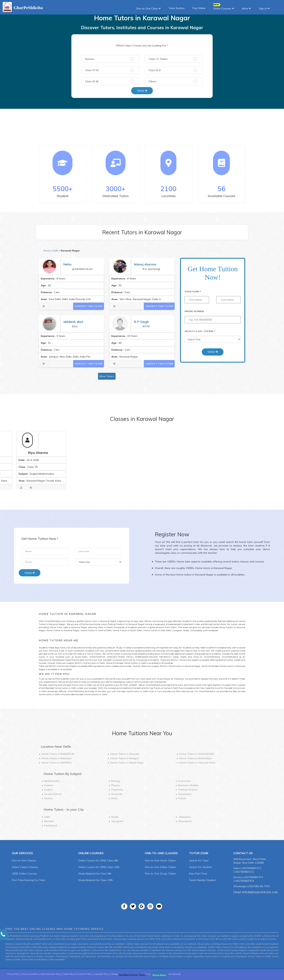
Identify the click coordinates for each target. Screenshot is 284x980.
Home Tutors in (58, 754)
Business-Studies (188, 785)
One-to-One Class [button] (148, 9)
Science (49, 785)
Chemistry (117, 790)
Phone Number (194, 311)
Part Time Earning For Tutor (29, 880)
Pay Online (199, 8)
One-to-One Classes (24, 861)
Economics (185, 781)
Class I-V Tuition (158, 59)
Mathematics (52, 781)
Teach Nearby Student (202, 880)
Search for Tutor (199, 861)
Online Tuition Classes (25, 867)
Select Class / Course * (200, 331)
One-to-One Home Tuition (160, 861)
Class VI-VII (92, 70)
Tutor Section (177, 8)
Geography (185, 794)
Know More (159, 975)
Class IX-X (155, 70)
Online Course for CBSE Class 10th (99, 867)
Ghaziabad (185, 821)
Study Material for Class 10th (96, 880)
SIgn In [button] (264, 9)
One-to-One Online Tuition (160, 867)
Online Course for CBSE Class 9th (98, 861)
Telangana (185, 817)
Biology (116, 781)
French (182, 798)
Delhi (56, 251)
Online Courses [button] (224, 7)
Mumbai (49, 821)
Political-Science (188, 790)
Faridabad (50, 826)
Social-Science (53, 794)
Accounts (117, 794)
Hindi (114, 798)
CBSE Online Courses (24, 874)
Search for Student (200, 867)
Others (153, 81)
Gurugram (117, 821)
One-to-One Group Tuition (160, 874)
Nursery (90, 59)
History (48, 798)
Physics (116, 785)
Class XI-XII (92, 81)
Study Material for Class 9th (95, 874)
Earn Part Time (198, 874)
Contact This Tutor (89, 306)
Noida (115, 817)
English (48, 790)
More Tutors (107, 376)
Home (47, 251)
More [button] (246, 9)
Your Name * (193, 291)
